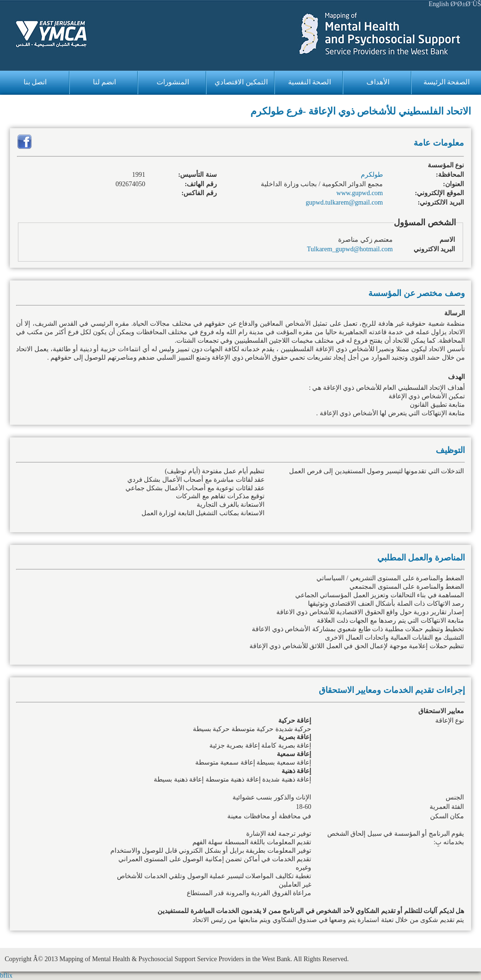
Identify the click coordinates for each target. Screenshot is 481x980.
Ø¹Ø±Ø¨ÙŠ (466, 4)
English (439, 4)
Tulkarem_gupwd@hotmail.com (350, 249)
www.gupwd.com (360, 193)
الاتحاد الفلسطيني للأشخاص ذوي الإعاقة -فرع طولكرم (361, 111)
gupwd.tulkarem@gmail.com (344, 202)
